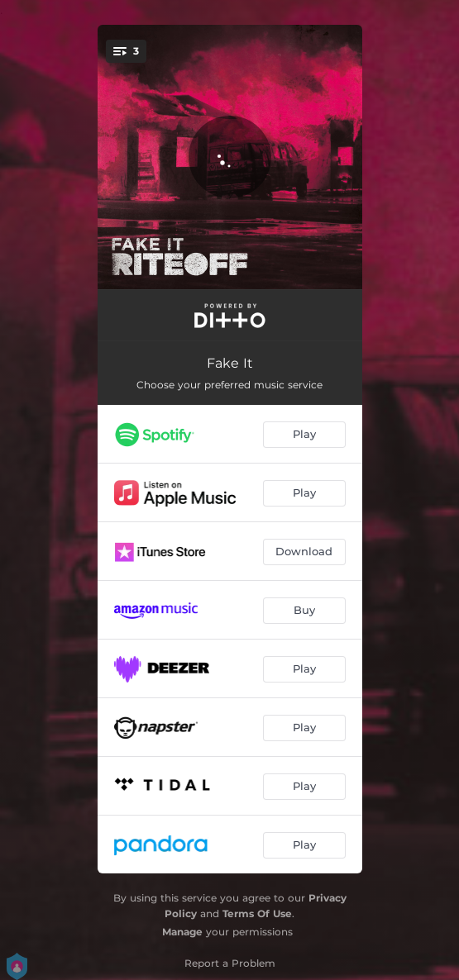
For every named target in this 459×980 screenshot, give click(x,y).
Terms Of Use (257, 913)
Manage (182, 932)
